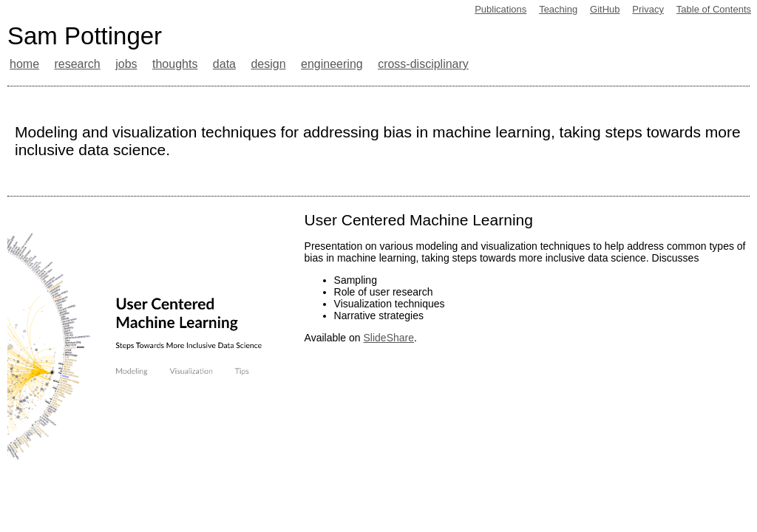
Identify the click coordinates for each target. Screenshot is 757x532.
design (268, 64)
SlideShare (389, 338)
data (224, 64)
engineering (332, 64)
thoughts (175, 64)
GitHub (605, 9)
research (77, 64)
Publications (500, 9)
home (24, 64)
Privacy (648, 9)
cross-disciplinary (423, 64)
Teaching (558, 9)
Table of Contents (714, 9)
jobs (126, 64)
